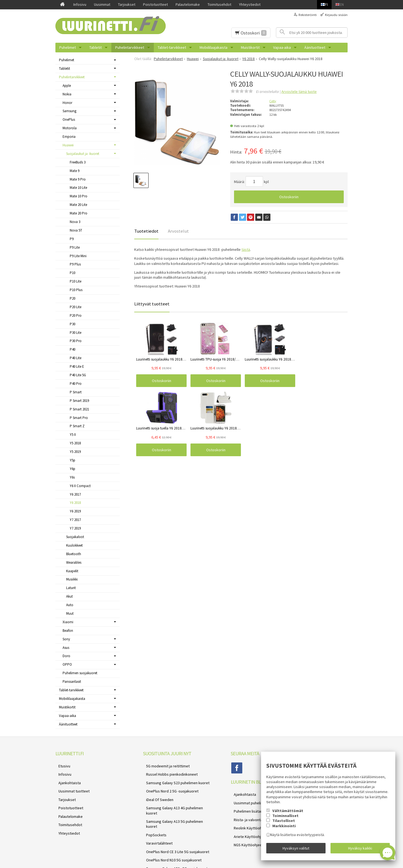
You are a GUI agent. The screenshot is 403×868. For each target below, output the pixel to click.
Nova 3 (75, 222)
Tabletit (96, 47)
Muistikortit (250, 47)
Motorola (70, 128)
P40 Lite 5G (78, 375)
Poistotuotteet (155, 4)
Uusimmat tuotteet (71, 785)
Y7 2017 (75, 520)
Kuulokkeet (74, 545)
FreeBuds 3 (78, 162)
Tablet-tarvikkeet (172, 47)
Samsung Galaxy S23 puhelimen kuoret (175, 778)
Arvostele (299, 92)
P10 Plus (76, 290)
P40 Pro (76, 384)
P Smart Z (77, 426)
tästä (246, 249)
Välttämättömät (288, 814)
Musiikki (72, 579)
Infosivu (80, 4)
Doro (66, 656)
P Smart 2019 (79, 401)
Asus (66, 648)
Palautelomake (188, 4)
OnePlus (69, 119)
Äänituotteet (315, 47)
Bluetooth (74, 554)
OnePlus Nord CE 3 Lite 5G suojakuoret (175, 824)
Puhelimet (68, 47)
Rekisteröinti (308, 15)
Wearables (74, 562)
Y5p (72, 460)
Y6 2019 (75, 511)
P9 (72, 239)
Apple (67, 86)
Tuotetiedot (146, 231)
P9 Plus (75, 264)
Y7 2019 (75, 528)
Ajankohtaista (67, 778)
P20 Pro (76, 315)
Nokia (67, 94)
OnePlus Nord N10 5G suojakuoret (171, 831)
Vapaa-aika (282, 47)
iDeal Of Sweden (157, 791)
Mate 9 (75, 171)
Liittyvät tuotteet (152, 304)
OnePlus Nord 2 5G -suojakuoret (169, 785)
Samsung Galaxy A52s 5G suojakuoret (174, 837)
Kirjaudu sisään (336, 15)
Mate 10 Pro (79, 196)
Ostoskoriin (289, 197)
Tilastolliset (284, 824)
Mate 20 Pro (79, 213)
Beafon (68, 631)
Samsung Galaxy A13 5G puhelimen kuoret (177, 804)
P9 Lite (75, 247)
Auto (70, 605)
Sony (66, 639)
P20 (72, 298)
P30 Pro (76, 341)
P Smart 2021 (79, 409)
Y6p (72, 469)
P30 (72, 324)
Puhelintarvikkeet (130, 47)
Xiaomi (68, 622)
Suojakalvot (75, 537)
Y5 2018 (75, 443)
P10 (72, 273)
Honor (67, 103)
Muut (70, 613)
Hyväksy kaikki (360, 850)
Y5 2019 (75, 452)
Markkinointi (284, 829)
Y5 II (73, 435)
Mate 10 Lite (78, 188)
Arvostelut (178, 231)
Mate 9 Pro (78, 179)
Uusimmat (102, 4)
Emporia (69, 137)
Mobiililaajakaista (213, 47)
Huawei (68, 145)
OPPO (67, 664)
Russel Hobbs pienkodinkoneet (169, 772)
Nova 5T (76, 230)
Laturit (71, 588)
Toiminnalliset (285, 819)
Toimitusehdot (219, 4)
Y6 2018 (75, 503)
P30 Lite (76, 333)
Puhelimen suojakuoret (80, 673)
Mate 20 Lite (78, 205)
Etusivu (61, 765)
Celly (273, 101)
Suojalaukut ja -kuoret (83, 154)
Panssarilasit (72, 682)
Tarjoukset (127, 4)
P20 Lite (76, 307)
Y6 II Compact (80, 486)
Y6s (72, 477)
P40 (72, 349)
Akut (69, 596)
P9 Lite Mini (78, 256)
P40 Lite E (77, 366)
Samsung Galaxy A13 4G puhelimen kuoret (177, 798)
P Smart (76, 392)
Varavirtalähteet (156, 818)
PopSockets (153, 811)
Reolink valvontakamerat (163, 844)
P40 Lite (76, 358)
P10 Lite (76, 281)
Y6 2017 (75, 494)
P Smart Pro (79, 418)
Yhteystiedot (250, 4)
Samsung (69, 111)
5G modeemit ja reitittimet (165, 765)
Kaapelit (72, 571)
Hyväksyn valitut (296, 850)
